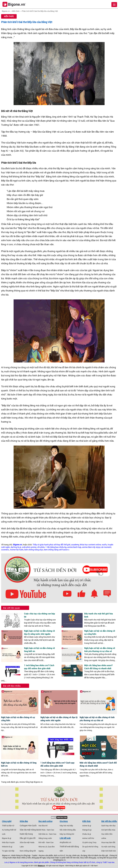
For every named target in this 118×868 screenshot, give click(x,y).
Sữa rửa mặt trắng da (29, 830)
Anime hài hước (17, 550)
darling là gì (16, 547)
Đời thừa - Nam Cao (46, 830)
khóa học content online (90, 545)
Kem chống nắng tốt (28, 851)
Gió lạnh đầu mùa (108, 830)
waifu (104, 545)
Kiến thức (16, 11)
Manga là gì (87, 830)
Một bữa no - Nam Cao (47, 834)
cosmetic (5, 550)
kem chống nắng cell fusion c (57, 550)
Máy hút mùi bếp (66, 826)
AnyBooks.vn (65, 842)
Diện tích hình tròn (109, 851)
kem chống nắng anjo (34, 550)
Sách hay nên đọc (108, 826)
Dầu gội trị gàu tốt (28, 838)
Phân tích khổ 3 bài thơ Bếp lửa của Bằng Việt (40, 11)
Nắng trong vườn (45, 838)
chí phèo (41, 547)
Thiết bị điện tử (8, 826)
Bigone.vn (6, 11)
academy (75, 545)
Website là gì (7, 847)
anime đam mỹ (89, 547)
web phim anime (29, 547)
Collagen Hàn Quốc (28, 826)
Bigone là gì (7, 838)
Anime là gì (87, 826)
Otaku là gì (87, 834)
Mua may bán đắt (108, 842)
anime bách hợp (74, 547)
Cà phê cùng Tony (89, 842)
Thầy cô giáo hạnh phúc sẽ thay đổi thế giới (52, 545)
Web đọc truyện (8, 842)
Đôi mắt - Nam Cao (46, 842)
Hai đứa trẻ (43, 826)
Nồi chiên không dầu (68, 830)
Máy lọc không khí (67, 834)
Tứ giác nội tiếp (8, 851)
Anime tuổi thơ (88, 838)
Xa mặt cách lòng (108, 847)
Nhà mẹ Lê (43, 847)
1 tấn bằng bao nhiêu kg (56, 547)
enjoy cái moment (104, 547)
